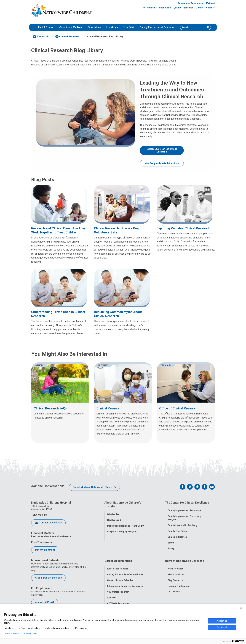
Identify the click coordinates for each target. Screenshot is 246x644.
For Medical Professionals (157, 8)
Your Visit (129, 27)
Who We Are (113, 512)
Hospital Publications (179, 581)
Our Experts (174, 587)
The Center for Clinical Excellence (187, 503)
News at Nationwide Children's (185, 558)
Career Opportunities (118, 558)
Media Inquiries (176, 569)
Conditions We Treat (71, 27)
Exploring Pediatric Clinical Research (183, 228)
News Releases (176, 564)
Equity (171, 547)
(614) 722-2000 (39, 515)
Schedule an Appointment (191, 3)
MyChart (210, 3)
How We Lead (114, 518)
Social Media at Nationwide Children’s (94, 487)
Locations (112, 27)
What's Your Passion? (118, 564)
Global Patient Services (48, 578)
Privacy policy (31, 634)
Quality (177, 8)
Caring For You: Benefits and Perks (125, 569)
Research (188, 8)
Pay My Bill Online (45, 550)
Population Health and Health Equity (126, 524)
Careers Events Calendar (120, 575)
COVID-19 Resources (118, 598)
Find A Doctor (46, 27)
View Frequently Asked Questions (162, 163)
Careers (210, 8)
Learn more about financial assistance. (51, 536)
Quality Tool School (178, 529)
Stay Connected (176, 575)
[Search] (193, 27)
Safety (171, 541)
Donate (200, 8)
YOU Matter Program (118, 587)
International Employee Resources (125, 581)
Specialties (95, 27)
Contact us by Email (48, 523)
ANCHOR (112, 592)
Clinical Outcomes (177, 535)
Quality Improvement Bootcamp (184, 509)
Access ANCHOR (45, 602)
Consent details (11, 634)
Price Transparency (42, 542)
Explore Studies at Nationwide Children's (162, 150)
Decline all (222, 627)
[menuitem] (46, 27)
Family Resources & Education (158, 27)
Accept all (222, 621)
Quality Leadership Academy (183, 523)
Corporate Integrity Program (122, 530)
